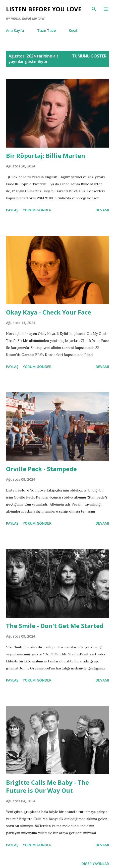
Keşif (73, 30)
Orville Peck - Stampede (41, 469)
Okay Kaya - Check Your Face (49, 312)
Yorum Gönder (37, 210)
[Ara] (94, 9)
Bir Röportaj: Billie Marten (46, 156)
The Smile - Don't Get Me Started (55, 626)
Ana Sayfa (15, 30)
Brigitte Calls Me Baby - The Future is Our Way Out (47, 786)
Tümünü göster (89, 56)
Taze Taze (46, 30)
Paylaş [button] (12, 210)
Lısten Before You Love (44, 9)
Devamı (102, 210)
